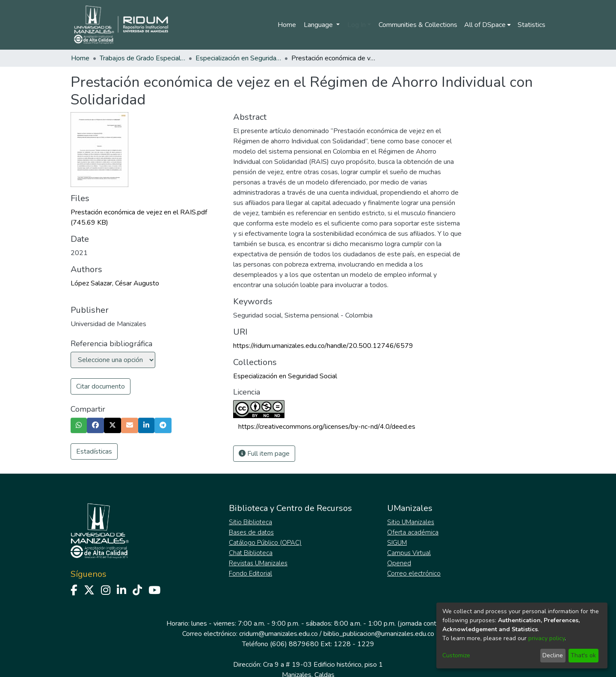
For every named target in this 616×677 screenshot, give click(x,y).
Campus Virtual (409, 553)
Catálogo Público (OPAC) (265, 543)
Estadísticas (94, 451)
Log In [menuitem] (357, 25)
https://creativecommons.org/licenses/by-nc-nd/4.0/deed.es (327, 427)
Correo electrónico (414, 573)
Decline (553, 655)
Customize (456, 655)
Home (287, 25)
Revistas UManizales (258, 563)
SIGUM (397, 543)
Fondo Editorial (250, 573)
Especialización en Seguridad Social (238, 58)
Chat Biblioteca (251, 553)
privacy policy (546, 638)
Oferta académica (413, 532)
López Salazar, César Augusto (115, 283)
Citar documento (101, 386)
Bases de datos (251, 532)
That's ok (583, 655)
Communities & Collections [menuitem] (418, 25)
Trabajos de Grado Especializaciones (142, 58)
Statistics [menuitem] (532, 25)
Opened (399, 563)
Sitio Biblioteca (250, 522)
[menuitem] (487, 25)
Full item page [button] (264, 454)
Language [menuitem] (319, 25)
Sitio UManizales (411, 522)
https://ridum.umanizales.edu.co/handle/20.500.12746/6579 (323, 346)
